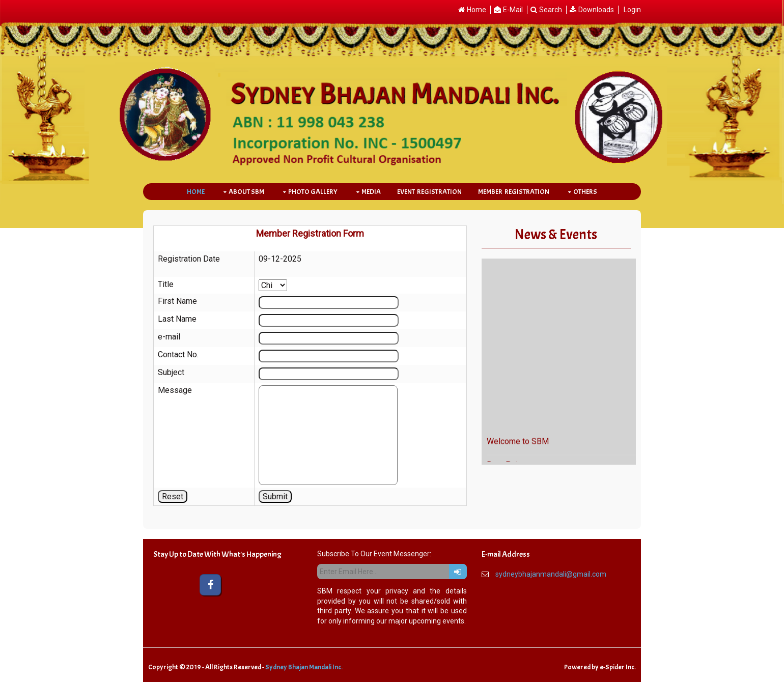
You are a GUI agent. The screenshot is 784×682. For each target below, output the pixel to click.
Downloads (596, 10)
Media (371, 192)
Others (585, 192)
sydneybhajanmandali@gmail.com (551, 574)
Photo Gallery (313, 192)
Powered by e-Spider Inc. (600, 667)
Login (632, 10)
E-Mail (513, 10)
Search (551, 10)
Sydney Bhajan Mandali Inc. (304, 667)
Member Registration (514, 192)
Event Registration (429, 192)
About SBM (246, 192)
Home (477, 10)
